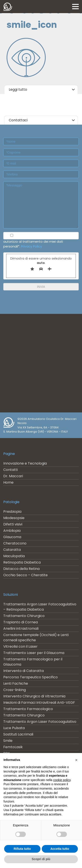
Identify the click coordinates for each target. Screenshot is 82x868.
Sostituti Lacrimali (18, 734)
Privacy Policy (31, 246)
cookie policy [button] (62, 780)
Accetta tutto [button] (60, 849)
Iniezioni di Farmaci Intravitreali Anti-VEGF (39, 703)
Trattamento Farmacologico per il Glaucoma (33, 662)
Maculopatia (14, 556)
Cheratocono (15, 543)
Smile (8, 741)
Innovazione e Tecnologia (25, 463)
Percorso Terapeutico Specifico (31, 677)
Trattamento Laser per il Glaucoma (34, 653)
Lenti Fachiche (16, 683)
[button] (76, 760)
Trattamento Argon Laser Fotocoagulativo (40, 722)
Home (8, 482)
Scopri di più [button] (41, 859)
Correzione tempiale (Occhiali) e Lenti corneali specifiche (36, 637)
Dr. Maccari (13, 476)
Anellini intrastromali (21, 628)
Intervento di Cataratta (24, 671)
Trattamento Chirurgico (24, 616)
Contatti (10, 470)
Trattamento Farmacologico (28, 709)
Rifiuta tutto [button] (22, 849)
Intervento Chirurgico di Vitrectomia (34, 696)
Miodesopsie (14, 518)
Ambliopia (12, 531)
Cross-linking (15, 690)
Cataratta (12, 550)
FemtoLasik (13, 747)
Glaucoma (12, 537)
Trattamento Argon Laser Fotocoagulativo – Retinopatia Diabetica (40, 607)
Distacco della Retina (21, 569)
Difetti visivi (13, 524)
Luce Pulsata (14, 728)
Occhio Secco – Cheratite (25, 575)
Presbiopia (12, 512)
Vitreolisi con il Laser (20, 646)
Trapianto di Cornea (21, 622)
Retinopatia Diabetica (22, 562)
